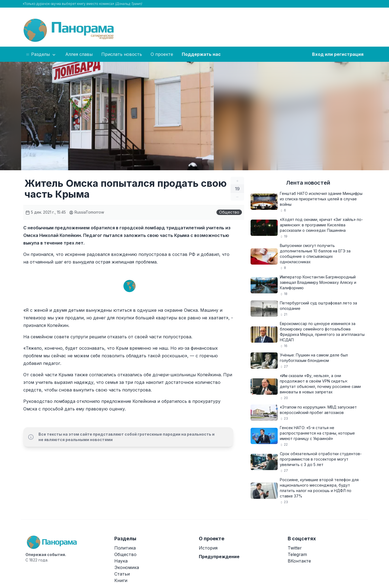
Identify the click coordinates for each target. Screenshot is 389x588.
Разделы (41, 54)
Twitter (295, 548)
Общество (229, 212)
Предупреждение (219, 557)
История (208, 548)
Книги (121, 580)
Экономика (127, 567)
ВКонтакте (299, 561)
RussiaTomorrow (87, 212)
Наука (121, 561)
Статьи (122, 574)
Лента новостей (308, 183)
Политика (125, 548)
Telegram (297, 554)
